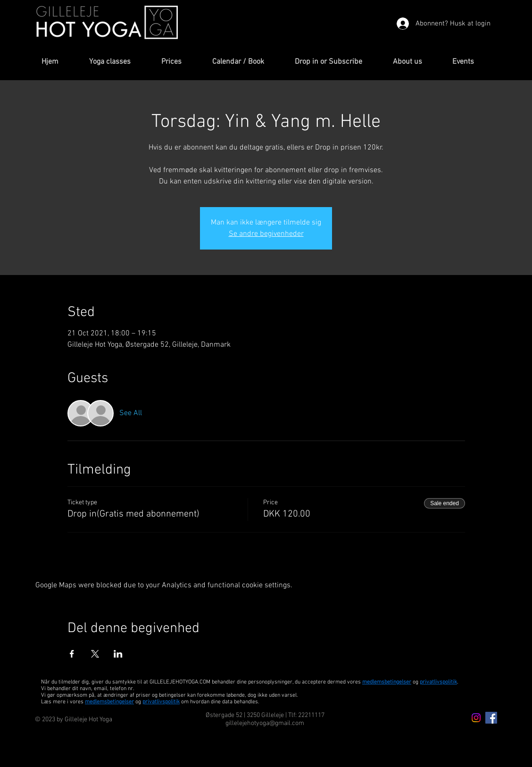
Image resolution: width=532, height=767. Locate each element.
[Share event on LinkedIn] (118, 654)
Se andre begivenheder (266, 234)
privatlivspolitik (161, 702)
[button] (118, 62)
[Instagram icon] (476, 718)
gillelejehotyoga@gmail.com (265, 723)
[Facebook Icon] (491, 718)
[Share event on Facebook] (72, 654)
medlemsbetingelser (387, 682)
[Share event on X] (95, 654)
